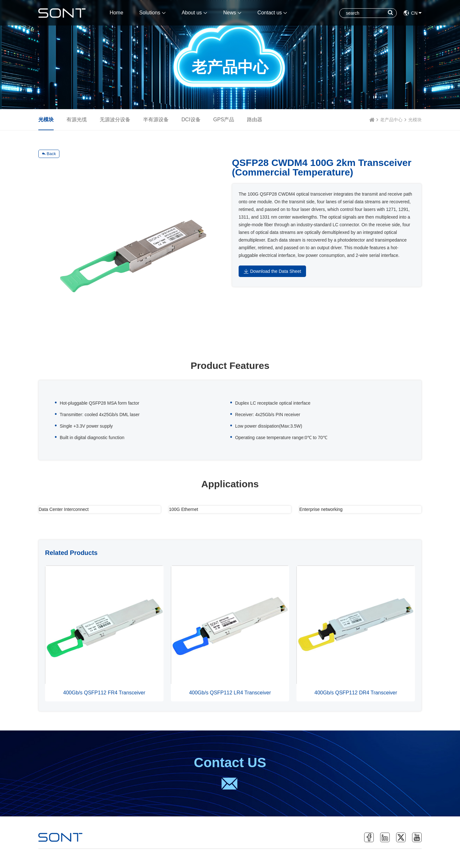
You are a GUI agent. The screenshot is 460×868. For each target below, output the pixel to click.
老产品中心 (391, 120)
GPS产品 (224, 120)
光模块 (415, 120)
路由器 (255, 120)
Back (49, 154)
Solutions (153, 13)
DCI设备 (191, 120)
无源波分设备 (115, 120)
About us (195, 13)
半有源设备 (156, 120)
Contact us (272, 13)
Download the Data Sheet (272, 271)
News (232, 13)
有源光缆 (77, 120)
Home (116, 13)
